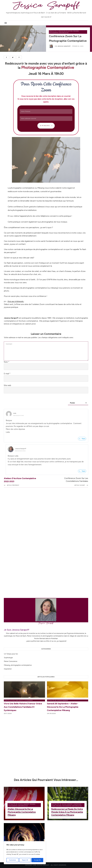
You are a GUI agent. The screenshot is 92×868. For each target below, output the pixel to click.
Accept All (37, 860)
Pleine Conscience (11, 661)
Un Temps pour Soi (11, 654)
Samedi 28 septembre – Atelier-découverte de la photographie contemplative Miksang (63, 707)
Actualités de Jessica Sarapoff (58, 700)
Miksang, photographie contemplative (18, 665)
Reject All (25, 860)
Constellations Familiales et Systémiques (19, 700)
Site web (7, 385)
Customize (12, 860)
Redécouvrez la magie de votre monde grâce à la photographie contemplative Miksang (67, 812)
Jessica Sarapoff (64, 46)
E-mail (7, 374)
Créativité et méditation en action (61, 31)
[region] (25, 853)
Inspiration (8, 669)
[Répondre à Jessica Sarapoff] (82, 471)
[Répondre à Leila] (82, 439)
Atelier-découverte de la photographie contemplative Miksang (22, 812)
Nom (7, 362)
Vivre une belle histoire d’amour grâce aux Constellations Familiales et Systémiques (23, 707)
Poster (73, 403)
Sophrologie (8, 658)
